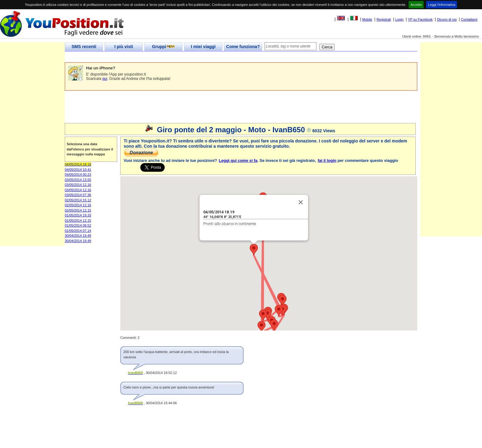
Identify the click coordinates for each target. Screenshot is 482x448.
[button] (279, 311)
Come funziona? (243, 47)
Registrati (384, 19)
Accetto (416, 5)
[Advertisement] (177, 57)
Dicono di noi (447, 19)
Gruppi (163, 47)
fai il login (327, 160)
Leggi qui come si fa (238, 160)
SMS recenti (84, 47)
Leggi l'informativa (442, 5)
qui (105, 79)
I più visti (124, 47)
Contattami (469, 19)
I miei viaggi (203, 47)
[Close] (301, 202)
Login (400, 19)
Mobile (367, 19)
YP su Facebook (420, 19)
